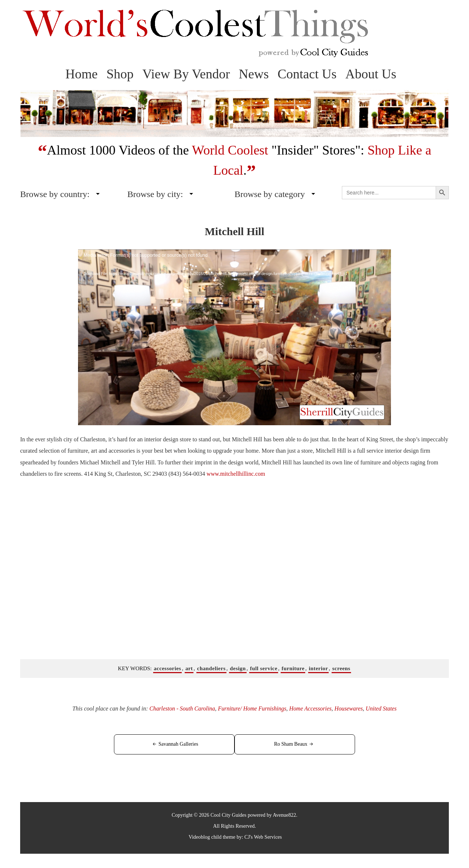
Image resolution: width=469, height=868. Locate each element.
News (254, 74)
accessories (167, 668)
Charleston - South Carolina (181, 709)
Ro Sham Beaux (288, 744)
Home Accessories (311, 709)
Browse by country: (55, 194)
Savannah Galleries (182, 744)
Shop (120, 74)
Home (81, 74)
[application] (234, 337)
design (238, 668)
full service (264, 668)
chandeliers (211, 668)
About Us (371, 74)
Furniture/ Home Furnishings (252, 709)
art (189, 668)
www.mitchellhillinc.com (236, 474)
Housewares (350, 709)
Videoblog (199, 837)
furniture (293, 668)
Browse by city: (155, 194)
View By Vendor (186, 74)
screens (342, 668)
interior (319, 668)
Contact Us (307, 74)
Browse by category (270, 194)
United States (383, 709)
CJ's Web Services (263, 837)
